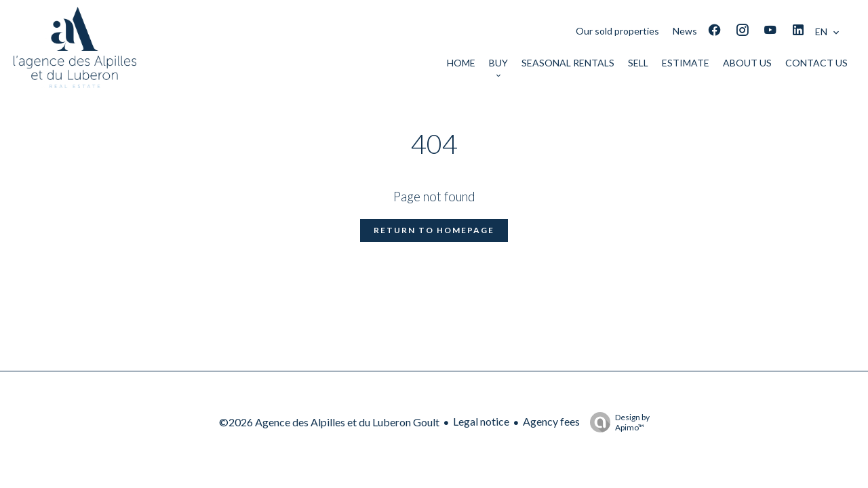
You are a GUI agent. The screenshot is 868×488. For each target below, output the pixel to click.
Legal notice (481, 421)
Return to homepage (434, 230)
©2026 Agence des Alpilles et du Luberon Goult (329, 422)
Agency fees (551, 421)
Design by (616, 422)
